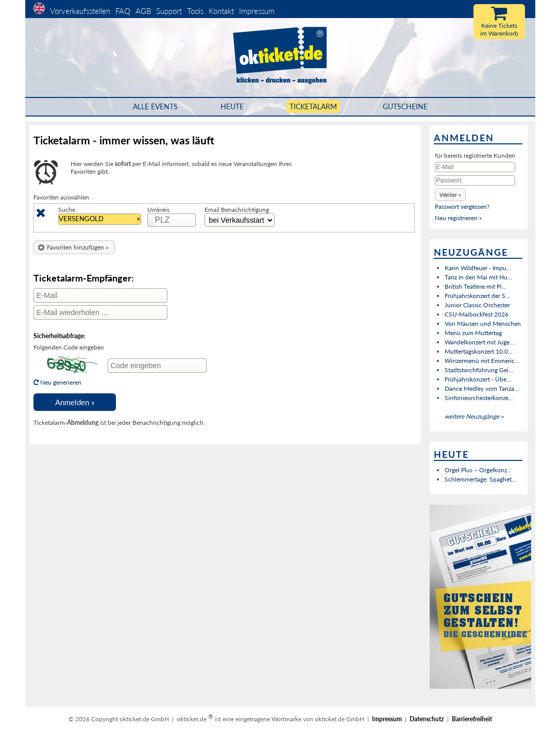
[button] (74, 247)
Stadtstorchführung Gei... (479, 370)
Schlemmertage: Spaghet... (480, 479)
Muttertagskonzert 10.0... (479, 351)
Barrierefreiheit (472, 719)
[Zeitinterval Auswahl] (240, 220)
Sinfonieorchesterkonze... (479, 398)
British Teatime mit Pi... (476, 286)
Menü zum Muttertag (473, 333)
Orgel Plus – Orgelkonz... (478, 470)
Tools (195, 11)
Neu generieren (67, 378)
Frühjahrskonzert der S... (477, 296)
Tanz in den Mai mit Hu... (478, 277)
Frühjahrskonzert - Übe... (478, 379)
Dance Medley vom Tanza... (482, 388)
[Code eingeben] (157, 366)
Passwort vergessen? (462, 206)
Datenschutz (427, 719)
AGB (143, 11)
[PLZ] (175, 220)
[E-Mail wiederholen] (100, 312)
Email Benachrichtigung (237, 210)
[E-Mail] (100, 295)
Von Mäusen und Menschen (483, 324)
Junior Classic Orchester (477, 305)
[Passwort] (475, 180)
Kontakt (221, 11)
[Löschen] (41, 215)
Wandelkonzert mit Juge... (479, 342)
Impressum (257, 11)
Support (169, 11)
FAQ (123, 11)
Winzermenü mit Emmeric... (482, 361)
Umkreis (158, 210)
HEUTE (232, 106)
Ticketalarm (313, 106)
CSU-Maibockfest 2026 (477, 314)
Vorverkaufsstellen (80, 11)
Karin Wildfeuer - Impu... (478, 268)
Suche (67, 210)
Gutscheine (405, 106)
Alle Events (155, 106)
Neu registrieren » (458, 218)
